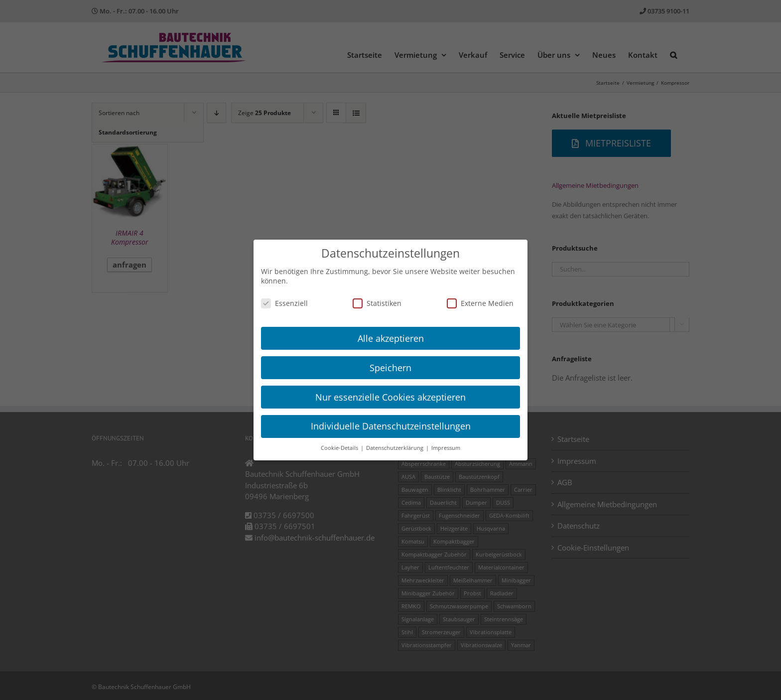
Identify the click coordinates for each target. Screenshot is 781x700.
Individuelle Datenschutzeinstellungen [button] (391, 426)
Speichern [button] (390, 368)
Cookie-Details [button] (340, 448)
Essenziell (284, 303)
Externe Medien (480, 303)
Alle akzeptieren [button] (391, 338)
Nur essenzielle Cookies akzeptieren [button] (390, 397)
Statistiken (377, 303)
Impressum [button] (446, 448)
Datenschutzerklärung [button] (395, 448)
